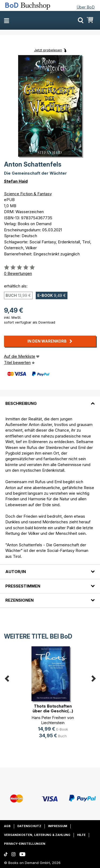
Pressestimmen (23, 586)
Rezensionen (19, 600)
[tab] (50, 400)
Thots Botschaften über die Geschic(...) (53, 708)
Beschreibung (21, 403)
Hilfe (81, 835)
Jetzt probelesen (48, 50)
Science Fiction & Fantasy (28, 194)
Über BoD (86, 7)
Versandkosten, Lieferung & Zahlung (37, 835)
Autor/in (16, 572)
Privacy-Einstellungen (25, 844)
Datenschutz (29, 826)
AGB (7, 826)
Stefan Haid (16, 181)
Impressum (58, 826)
